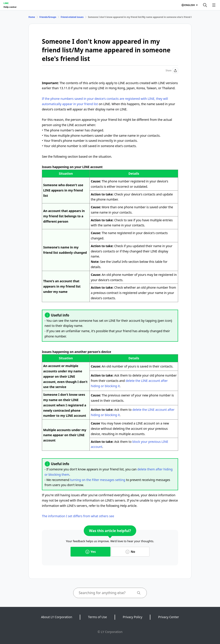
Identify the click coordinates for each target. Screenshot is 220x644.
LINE (6, 3)
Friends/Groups (48, 17)
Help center (10, 7)
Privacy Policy (132, 617)
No (130, 552)
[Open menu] (214, 5)
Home (32, 17)
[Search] (205, 5)
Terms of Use (97, 617)
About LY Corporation (57, 617)
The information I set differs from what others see (78, 516)
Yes (90, 552)
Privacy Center (168, 617)
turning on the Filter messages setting (98, 480)
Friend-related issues (72, 17)
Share (172, 71)
